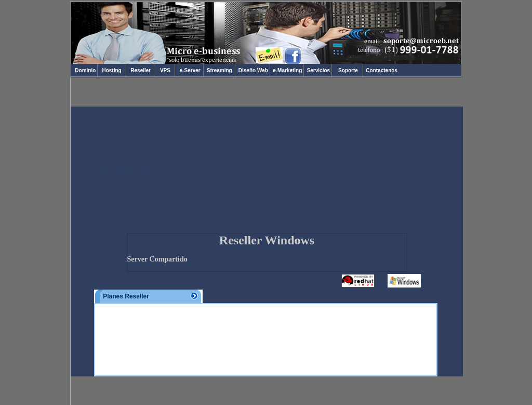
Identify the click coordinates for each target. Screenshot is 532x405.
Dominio (84, 70)
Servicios (318, 70)
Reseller (140, 70)
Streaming (219, 70)
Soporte (348, 70)
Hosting (112, 70)
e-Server (189, 70)
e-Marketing (287, 70)
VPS (164, 70)
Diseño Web (252, 70)
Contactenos (381, 70)
